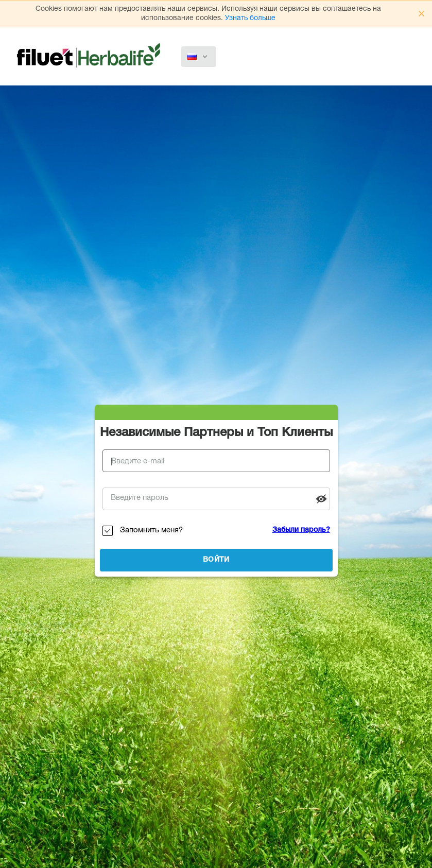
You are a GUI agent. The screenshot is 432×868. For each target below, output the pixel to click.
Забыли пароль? (301, 530)
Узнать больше (250, 19)
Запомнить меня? (151, 531)
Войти (216, 560)
